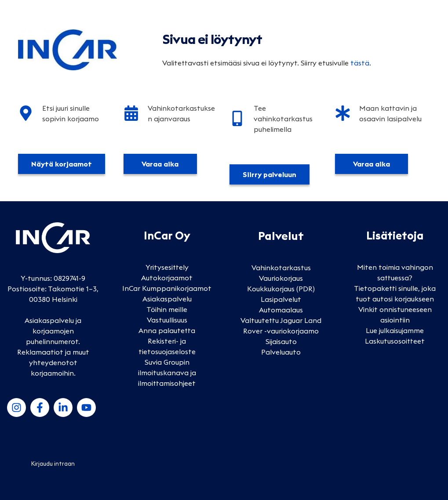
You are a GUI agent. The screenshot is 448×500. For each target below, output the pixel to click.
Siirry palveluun (270, 174)
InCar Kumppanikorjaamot (167, 288)
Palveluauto (281, 352)
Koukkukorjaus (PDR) (281, 289)
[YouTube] (86, 408)
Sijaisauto (281, 341)
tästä (360, 63)
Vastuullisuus (167, 320)
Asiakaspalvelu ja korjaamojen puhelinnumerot (53, 331)
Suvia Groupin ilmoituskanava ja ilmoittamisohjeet (167, 373)
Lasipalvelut (281, 299)
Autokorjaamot (167, 278)
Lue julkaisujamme (395, 330)
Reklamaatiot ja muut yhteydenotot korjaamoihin (53, 362)
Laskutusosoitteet (395, 341)
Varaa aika (160, 164)
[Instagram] (16, 408)
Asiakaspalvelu (167, 299)
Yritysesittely (167, 267)
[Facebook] (40, 408)
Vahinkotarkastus (281, 268)
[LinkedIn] (63, 408)
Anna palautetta (167, 330)
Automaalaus (281, 310)
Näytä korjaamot (62, 164)
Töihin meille (167, 309)
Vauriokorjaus (281, 278)
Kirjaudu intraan (53, 464)
